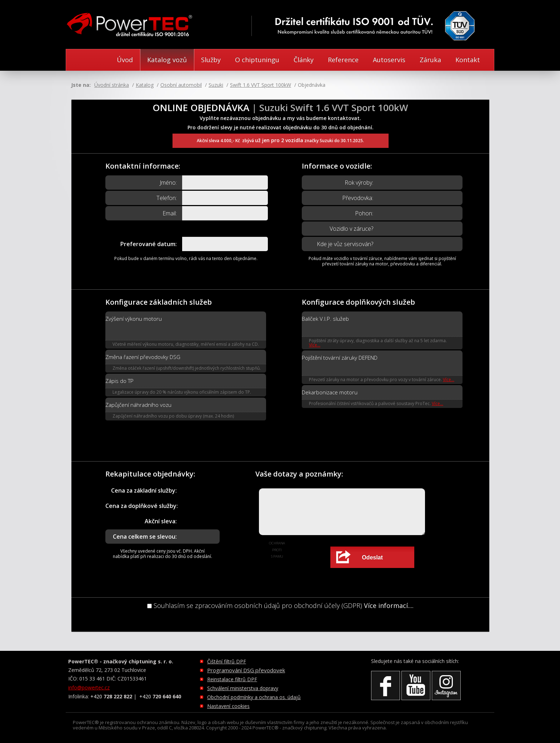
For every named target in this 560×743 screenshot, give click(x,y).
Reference (343, 60)
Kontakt (468, 60)
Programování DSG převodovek (246, 670)
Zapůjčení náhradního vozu (138, 405)
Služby (211, 60)
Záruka (430, 60)
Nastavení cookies (228, 706)
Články (304, 60)
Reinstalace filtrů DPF (232, 679)
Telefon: (167, 198)
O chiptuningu (257, 60)
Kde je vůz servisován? (345, 244)
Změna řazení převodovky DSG (143, 357)
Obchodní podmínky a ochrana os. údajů (254, 697)
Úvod (125, 60)
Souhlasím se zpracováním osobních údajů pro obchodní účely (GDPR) (255, 605)
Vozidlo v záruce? (351, 229)
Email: (170, 213)
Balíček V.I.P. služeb (325, 319)
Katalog (145, 85)
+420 (111, 696)
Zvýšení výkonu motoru (134, 319)
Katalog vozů (167, 60)
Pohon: (364, 213)
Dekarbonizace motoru (330, 392)
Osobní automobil (181, 85)
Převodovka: (358, 198)
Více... (315, 345)
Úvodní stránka (112, 85)
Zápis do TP (119, 381)
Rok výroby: (359, 183)
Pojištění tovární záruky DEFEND (340, 358)
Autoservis (389, 60)
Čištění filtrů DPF (227, 661)
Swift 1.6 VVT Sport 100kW (261, 85)
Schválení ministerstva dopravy (243, 688)
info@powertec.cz (89, 687)
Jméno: (168, 183)
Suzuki (216, 85)
